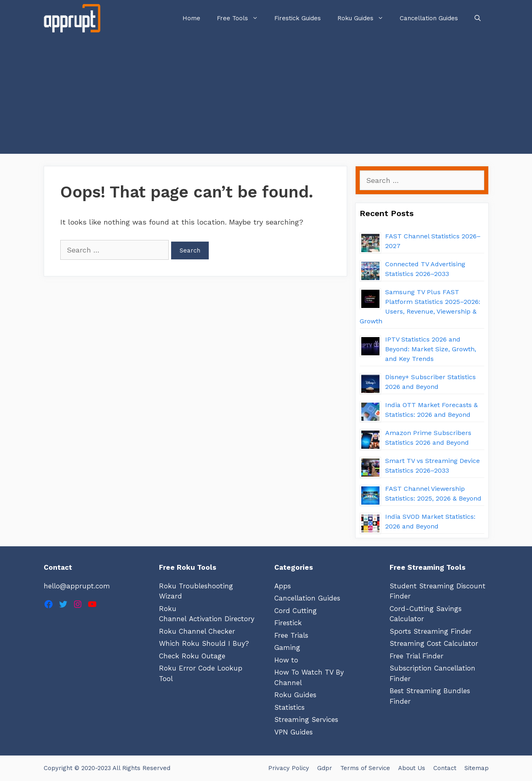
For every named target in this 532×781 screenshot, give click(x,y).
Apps (283, 586)
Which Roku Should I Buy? (204, 643)
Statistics (289, 707)
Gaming (287, 647)
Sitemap (477, 768)
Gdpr (325, 768)
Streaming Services (306, 719)
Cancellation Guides (429, 18)
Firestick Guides (298, 18)
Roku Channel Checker (197, 631)
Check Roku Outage (192, 656)
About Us (412, 768)
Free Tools (242, 18)
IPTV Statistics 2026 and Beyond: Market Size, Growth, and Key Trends (431, 349)
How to (286, 660)
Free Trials (291, 635)
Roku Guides (365, 18)
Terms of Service (365, 768)
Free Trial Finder (416, 656)
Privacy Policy (289, 768)
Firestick (288, 623)
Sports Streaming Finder (431, 631)
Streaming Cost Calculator (434, 643)
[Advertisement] (266, 97)
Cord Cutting (296, 611)
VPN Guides (294, 732)
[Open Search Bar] (478, 18)
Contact (445, 768)
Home (191, 18)
